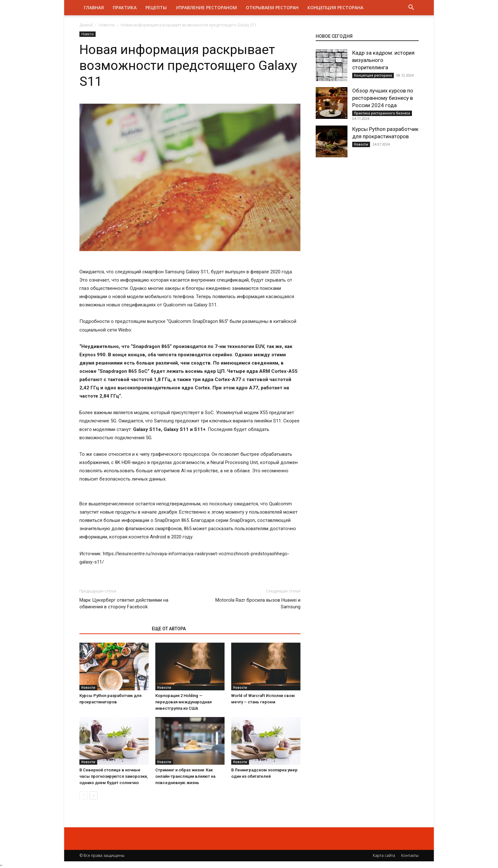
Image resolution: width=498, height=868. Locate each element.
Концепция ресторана (335, 7)
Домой (86, 25)
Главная (94, 7)
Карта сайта (384, 855)
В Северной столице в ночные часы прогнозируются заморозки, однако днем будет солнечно (114, 776)
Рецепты (156, 7)
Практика (125, 7)
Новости (107, 25)
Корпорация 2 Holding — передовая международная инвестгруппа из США (183, 702)
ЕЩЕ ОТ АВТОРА (169, 629)
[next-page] (94, 795)
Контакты (410, 855)
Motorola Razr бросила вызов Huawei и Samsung (258, 603)
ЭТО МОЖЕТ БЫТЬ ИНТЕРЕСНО (112, 629)
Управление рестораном (206, 7)
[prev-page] (83, 795)
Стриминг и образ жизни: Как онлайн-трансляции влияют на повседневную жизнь (185, 776)
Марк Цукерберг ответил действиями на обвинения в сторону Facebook (124, 603)
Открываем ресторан (272, 7)
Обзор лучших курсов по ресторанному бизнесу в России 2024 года (383, 98)
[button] (411, 8)
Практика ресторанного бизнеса (382, 113)
